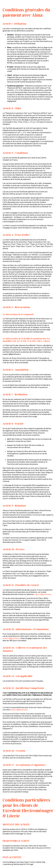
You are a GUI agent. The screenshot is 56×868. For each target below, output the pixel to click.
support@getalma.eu (42, 594)
